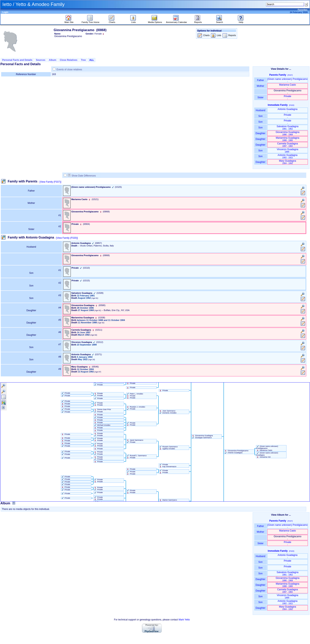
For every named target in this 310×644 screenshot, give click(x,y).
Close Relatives (69, 60)
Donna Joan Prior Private (102, 410)
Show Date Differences (82, 176)
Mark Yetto (184, 620)
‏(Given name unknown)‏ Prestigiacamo (288, 80)
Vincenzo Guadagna (288, 150)
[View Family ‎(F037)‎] (50, 182)
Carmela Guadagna (288, 145)
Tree (83, 60)
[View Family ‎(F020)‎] (67, 238)
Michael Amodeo (102, 425)
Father (260, 80)
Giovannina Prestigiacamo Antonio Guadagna (236, 452)
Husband (260, 110)
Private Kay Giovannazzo (168, 466)
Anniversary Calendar (177, 21)
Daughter (261, 133)
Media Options (155, 21)
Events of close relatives (69, 70)
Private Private (98, 394)
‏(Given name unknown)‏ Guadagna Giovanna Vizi (267, 455)
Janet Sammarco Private (135, 441)
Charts (112, 21)
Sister (260, 97)
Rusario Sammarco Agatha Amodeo (168, 448)
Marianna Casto (288, 86)
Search (220, 21)
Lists (134, 21)
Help (241, 21)
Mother (261, 86)
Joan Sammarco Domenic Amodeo (168, 412)
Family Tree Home (91, 21)
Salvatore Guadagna (287, 127)
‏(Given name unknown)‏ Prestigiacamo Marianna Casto (267, 448)
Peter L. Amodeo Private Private (135, 396)
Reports (198, 21)
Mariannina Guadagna (288, 139)
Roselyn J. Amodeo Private (136, 408)
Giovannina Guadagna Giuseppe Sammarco (202, 437)
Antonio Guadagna (287, 110)
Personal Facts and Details (17, 60)
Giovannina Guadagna (287, 133)
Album (52, 60)
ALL (92, 60)
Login (5, 12)
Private (288, 97)
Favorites (303, 10)
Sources (41, 60)
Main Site (69, 21)
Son (261, 116)
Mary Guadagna (287, 162)
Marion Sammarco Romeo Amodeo (168, 501)
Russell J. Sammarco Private (137, 457)
